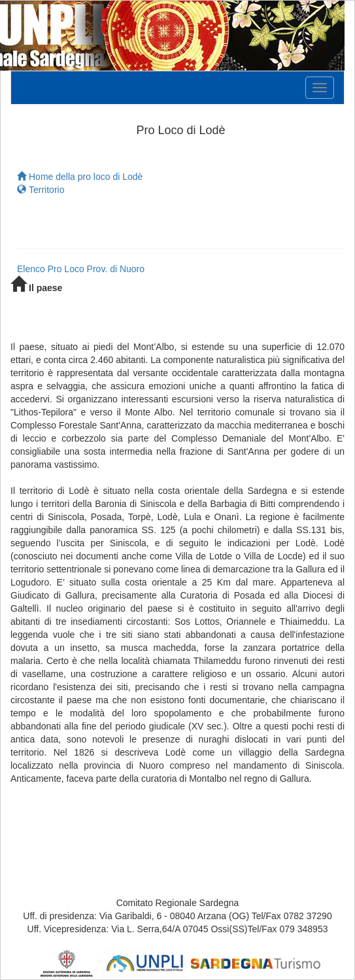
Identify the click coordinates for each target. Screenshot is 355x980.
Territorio (41, 190)
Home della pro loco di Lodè (80, 177)
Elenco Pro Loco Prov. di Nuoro (81, 269)
